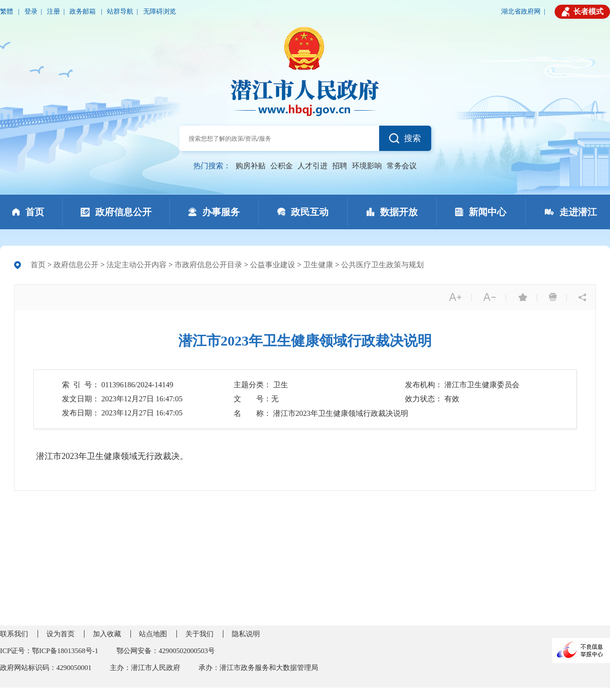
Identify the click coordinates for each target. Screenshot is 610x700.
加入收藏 (107, 634)
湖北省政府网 (521, 11)
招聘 (340, 166)
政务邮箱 (84, 11)
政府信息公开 (76, 265)
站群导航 (120, 11)
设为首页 (61, 634)
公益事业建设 (273, 265)
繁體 (8, 11)
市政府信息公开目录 (208, 265)
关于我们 (199, 634)
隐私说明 (246, 634)
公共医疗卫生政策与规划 (382, 265)
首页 (38, 265)
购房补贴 (251, 166)
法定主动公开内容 (137, 265)
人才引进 (313, 166)
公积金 (282, 166)
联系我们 (14, 634)
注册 (53, 11)
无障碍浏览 (160, 11)
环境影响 (367, 166)
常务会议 (402, 166)
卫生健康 (318, 265)
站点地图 (153, 634)
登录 (31, 11)
